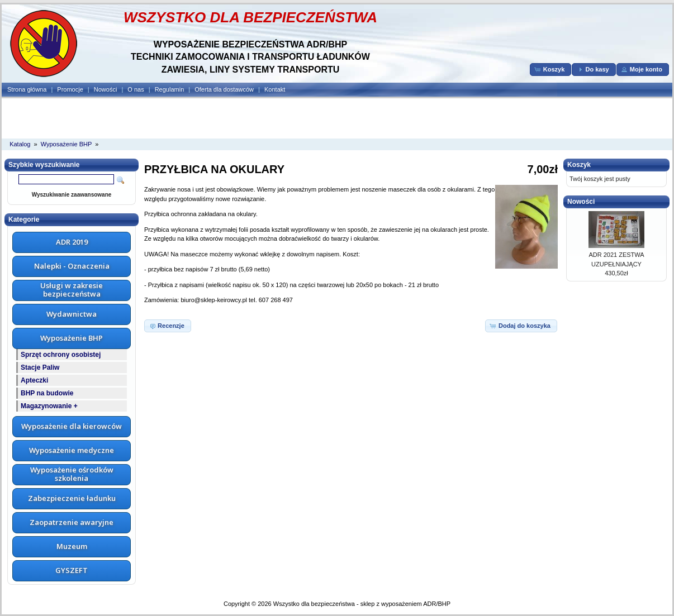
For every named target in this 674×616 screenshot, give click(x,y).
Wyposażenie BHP (67, 144)
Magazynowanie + (49, 406)
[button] (551, 70)
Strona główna (27, 89)
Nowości (106, 89)
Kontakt (275, 89)
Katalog (20, 144)
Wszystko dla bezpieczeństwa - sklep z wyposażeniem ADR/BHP (362, 604)
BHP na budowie (47, 393)
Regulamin (170, 89)
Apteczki (34, 380)
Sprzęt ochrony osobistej (61, 355)
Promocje (70, 89)
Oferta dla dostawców (224, 89)
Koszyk (579, 165)
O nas (136, 89)
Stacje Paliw (40, 367)
